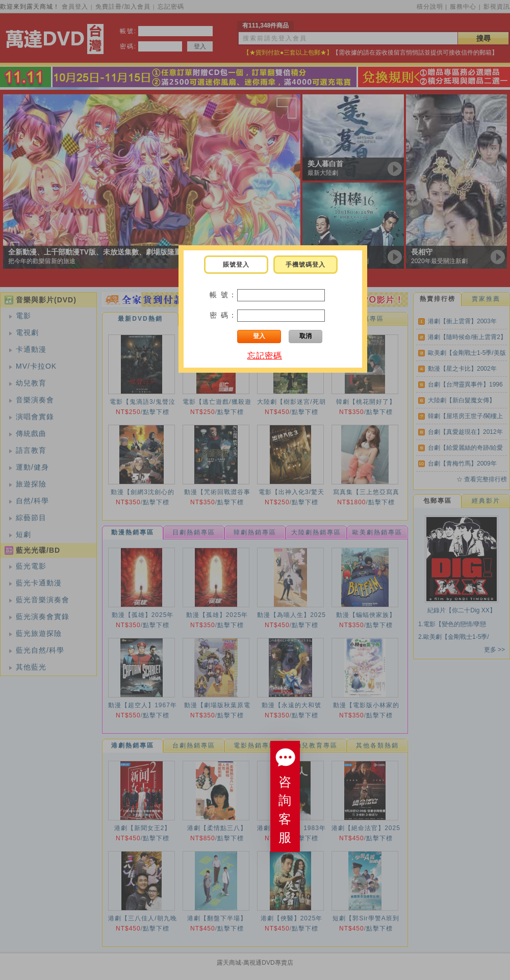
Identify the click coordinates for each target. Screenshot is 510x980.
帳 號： (223, 295)
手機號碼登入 (305, 265)
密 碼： (223, 315)
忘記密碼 (265, 356)
